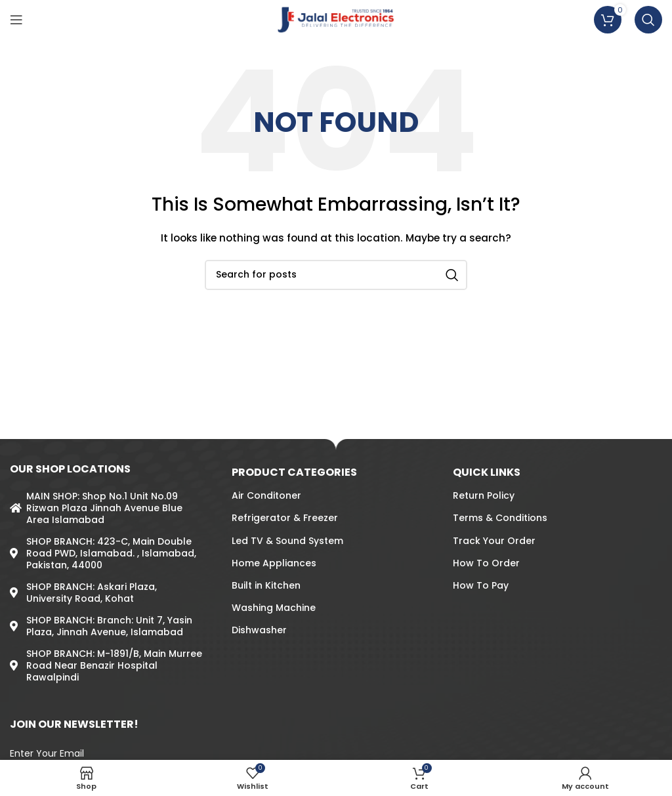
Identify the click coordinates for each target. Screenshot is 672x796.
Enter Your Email (47, 753)
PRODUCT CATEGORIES (294, 472)
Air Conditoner (266, 495)
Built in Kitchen (266, 585)
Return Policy (484, 495)
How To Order (486, 563)
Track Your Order (494, 541)
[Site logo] (336, 19)
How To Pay (481, 585)
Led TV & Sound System (287, 541)
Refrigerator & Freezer (285, 518)
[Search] (648, 20)
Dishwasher (259, 630)
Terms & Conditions (500, 518)
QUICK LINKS (487, 472)
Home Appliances (274, 563)
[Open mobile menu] (16, 20)
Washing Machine (274, 608)
